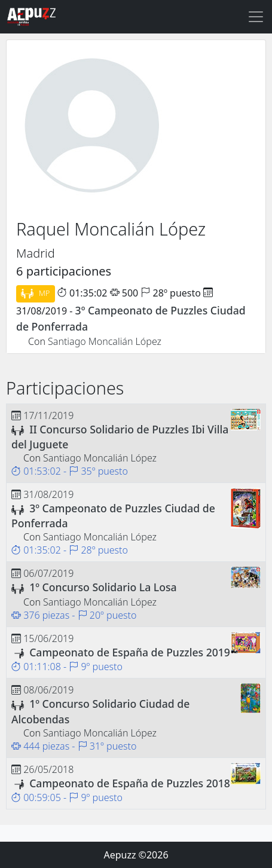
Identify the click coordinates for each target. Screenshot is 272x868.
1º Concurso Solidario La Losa (103, 587)
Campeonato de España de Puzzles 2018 (130, 783)
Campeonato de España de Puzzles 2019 (130, 652)
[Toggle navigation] (256, 17)
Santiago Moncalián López (105, 341)
